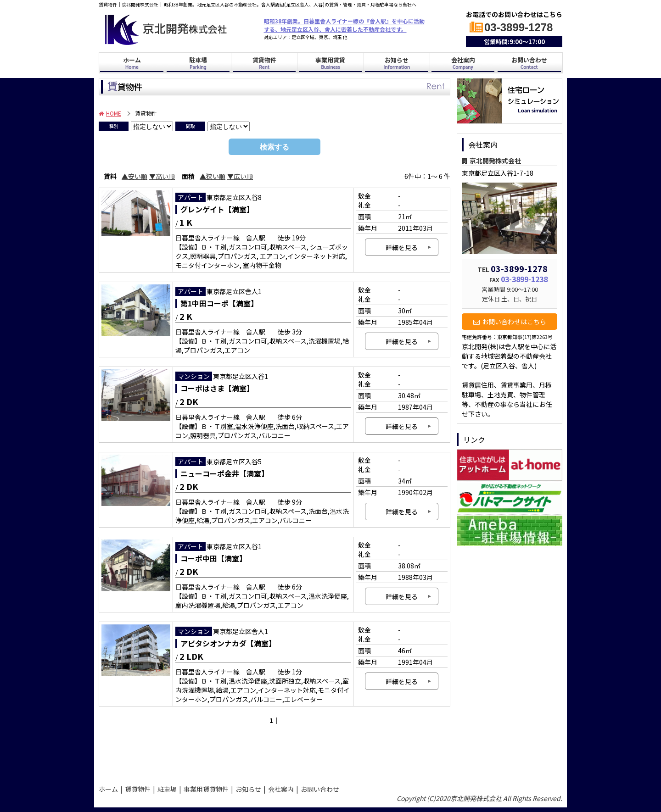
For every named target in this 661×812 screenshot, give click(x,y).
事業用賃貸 (330, 64)
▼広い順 (240, 176)
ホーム (132, 64)
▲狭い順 (213, 176)
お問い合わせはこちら (510, 322)
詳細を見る (402, 247)
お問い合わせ (529, 64)
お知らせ (397, 64)
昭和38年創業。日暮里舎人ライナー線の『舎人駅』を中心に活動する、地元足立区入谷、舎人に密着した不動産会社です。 (344, 25)
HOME (110, 113)
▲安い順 (134, 176)
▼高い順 (162, 176)
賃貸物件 (264, 64)
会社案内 (463, 64)
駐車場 (198, 64)
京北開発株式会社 (491, 161)
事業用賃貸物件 (206, 789)
